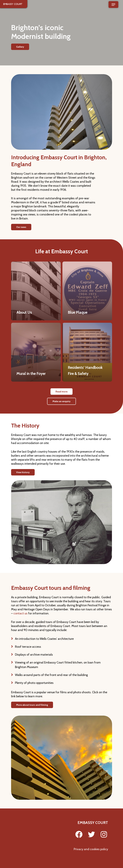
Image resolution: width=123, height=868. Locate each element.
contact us (20, 613)
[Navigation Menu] (113, 5)
